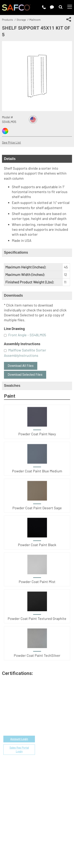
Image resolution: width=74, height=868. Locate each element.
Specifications (16, 252)
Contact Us (45, 791)
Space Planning (48, 745)
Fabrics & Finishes (50, 732)
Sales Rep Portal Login (19, 750)
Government (46, 723)
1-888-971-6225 (19, 720)
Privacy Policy (47, 843)
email (23, 716)
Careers (43, 787)
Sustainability (46, 800)
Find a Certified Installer (54, 750)
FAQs (41, 763)
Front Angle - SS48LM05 (27, 335)
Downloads (13, 295)
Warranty (43, 759)
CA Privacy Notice (30, 848)
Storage (21, 20)
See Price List (11, 142)
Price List (44, 727)
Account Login (19, 739)
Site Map (52, 848)
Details (10, 159)
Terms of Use (25, 843)
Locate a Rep (46, 754)
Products (7, 20)
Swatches (12, 386)
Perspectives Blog (50, 796)
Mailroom (35, 20)
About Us (43, 782)
